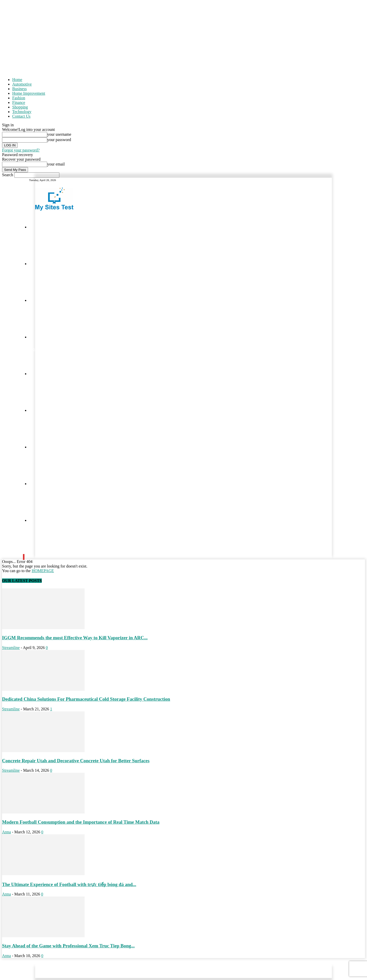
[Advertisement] (183, 38)
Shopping (20, 107)
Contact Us (21, 116)
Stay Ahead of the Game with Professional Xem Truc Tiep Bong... (68, 946)
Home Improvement (29, 93)
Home (17, 80)
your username (59, 134)
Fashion (19, 98)
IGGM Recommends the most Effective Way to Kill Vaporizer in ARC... (75, 638)
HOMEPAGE (43, 571)
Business (19, 89)
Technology (22, 112)
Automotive (22, 84)
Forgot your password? (21, 150)
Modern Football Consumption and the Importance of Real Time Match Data (81, 822)
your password (59, 140)
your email (56, 164)
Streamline (11, 648)
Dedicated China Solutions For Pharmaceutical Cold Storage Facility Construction (86, 699)
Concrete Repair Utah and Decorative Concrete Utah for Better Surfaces (76, 761)
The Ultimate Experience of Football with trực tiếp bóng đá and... (69, 884)
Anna (6, 832)
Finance (19, 102)
